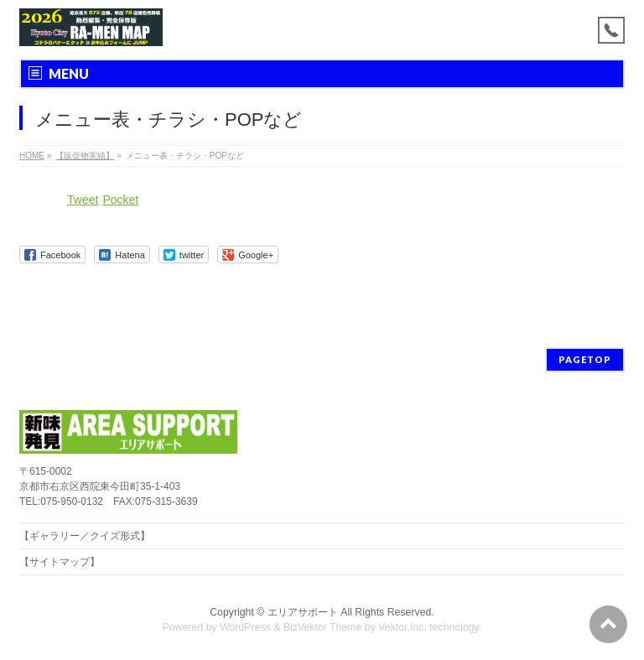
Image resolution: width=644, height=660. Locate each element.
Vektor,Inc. (402, 627)
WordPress (245, 627)
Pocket (120, 200)
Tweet (83, 200)
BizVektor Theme (323, 627)
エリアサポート (303, 612)
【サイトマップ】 (60, 562)
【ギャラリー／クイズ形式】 (85, 536)
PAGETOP (585, 359)
